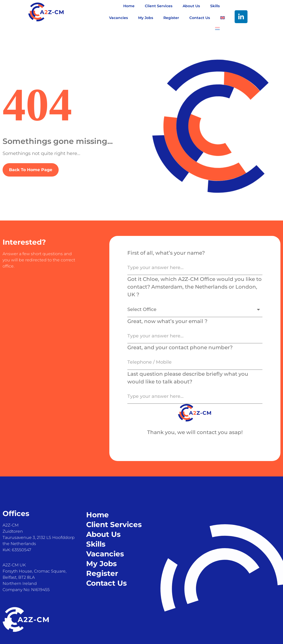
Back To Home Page (31, 170)
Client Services (159, 6)
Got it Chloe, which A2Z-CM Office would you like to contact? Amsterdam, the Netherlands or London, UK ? (194, 287)
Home (129, 6)
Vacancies (118, 18)
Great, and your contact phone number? (180, 347)
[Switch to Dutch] (217, 29)
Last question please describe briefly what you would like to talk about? (188, 378)
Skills (215, 6)
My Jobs (146, 18)
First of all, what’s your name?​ (166, 253)
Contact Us (200, 18)
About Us (191, 6)
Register (171, 18)
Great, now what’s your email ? (167, 321)
